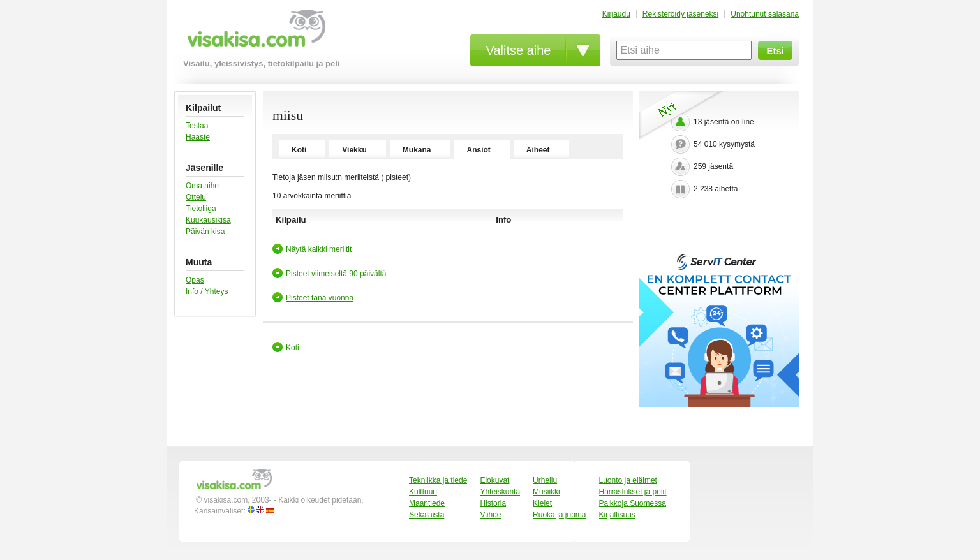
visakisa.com (254, 33)
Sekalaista (427, 515)
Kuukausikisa (208, 220)
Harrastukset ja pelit (633, 492)
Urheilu (545, 480)
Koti (299, 150)
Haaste (198, 137)
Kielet (542, 503)
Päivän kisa (205, 232)
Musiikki (546, 492)
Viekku (354, 150)
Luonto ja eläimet (628, 480)
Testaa (197, 126)
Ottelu (196, 197)
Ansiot (479, 150)
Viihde (490, 515)
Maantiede (427, 503)
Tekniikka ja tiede (438, 480)
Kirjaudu (616, 14)
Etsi (775, 51)
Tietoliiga (201, 209)
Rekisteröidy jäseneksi (680, 14)
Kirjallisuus (617, 515)
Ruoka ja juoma (559, 515)
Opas (195, 280)
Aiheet (538, 150)
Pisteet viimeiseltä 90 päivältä (336, 274)
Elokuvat (494, 480)
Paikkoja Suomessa (633, 503)
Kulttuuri (423, 492)
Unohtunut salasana (765, 14)
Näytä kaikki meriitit (319, 249)
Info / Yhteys (207, 291)
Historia (493, 503)
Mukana (417, 150)
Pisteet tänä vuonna (320, 298)
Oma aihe (202, 186)
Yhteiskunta (500, 492)
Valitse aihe (519, 50)
